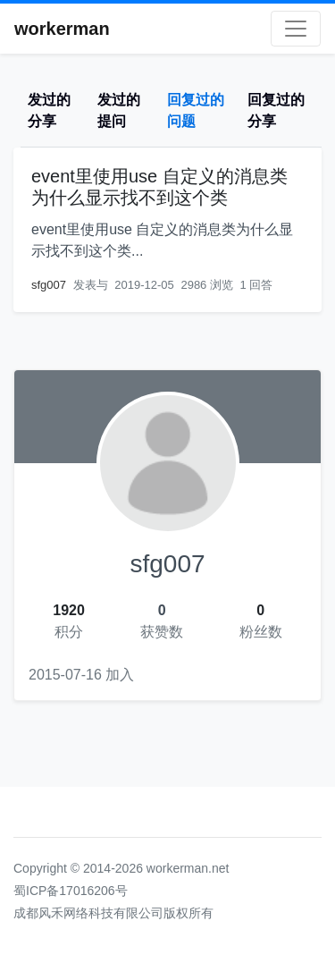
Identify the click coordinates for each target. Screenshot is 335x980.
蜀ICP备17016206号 (71, 891)
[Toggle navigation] (296, 29)
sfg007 (49, 285)
